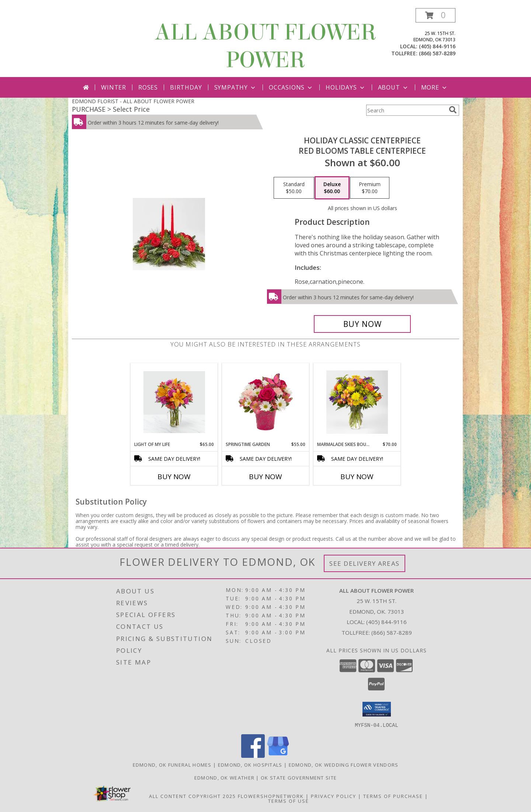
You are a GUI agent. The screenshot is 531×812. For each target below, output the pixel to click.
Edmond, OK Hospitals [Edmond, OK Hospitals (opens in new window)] (250, 764)
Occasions (291, 87)
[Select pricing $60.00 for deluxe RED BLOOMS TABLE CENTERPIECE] (332, 188)
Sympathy (235, 87)
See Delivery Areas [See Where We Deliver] (365, 563)
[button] (435, 15)
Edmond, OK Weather (224, 777)
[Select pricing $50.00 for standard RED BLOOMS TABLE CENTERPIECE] (294, 188)
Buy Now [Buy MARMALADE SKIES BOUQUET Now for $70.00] (357, 477)
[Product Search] (406, 110)
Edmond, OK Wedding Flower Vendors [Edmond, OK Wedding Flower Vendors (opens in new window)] (344, 764)
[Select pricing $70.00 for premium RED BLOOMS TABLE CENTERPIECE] (370, 188)
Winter (114, 87)
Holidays (346, 87)
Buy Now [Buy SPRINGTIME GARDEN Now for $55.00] (265, 477)
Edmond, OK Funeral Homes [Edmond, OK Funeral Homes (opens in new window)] (172, 764)
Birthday (186, 87)
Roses (148, 87)
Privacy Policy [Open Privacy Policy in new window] (334, 796)
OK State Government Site (299, 777)
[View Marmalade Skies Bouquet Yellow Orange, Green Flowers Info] (357, 402)
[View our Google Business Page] (278, 755)
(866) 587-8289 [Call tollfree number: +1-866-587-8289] (437, 53)
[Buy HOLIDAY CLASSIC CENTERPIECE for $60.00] (362, 324)
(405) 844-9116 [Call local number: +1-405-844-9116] (437, 46)
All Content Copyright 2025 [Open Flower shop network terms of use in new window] (192, 796)
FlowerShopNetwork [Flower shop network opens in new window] (271, 796)
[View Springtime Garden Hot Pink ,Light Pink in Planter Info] (266, 402)
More (435, 87)
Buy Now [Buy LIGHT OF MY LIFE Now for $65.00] (174, 477)
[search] (453, 110)
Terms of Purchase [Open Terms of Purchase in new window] (393, 796)
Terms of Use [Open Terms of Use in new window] (289, 801)
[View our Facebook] (253, 755)
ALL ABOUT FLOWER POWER (265, 46)
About (393, 87)
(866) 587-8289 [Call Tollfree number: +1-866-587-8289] (392, 632)
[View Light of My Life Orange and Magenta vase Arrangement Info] (174, 402)
